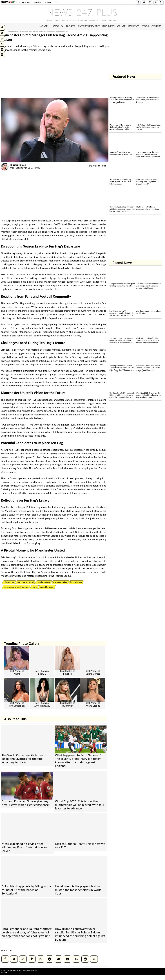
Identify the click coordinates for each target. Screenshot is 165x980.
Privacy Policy (71, 20)
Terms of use (59, 20)
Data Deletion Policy (98, 20)
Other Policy (113, 20)
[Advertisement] (55, 76)
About (50, 20)
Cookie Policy (83, 20)
